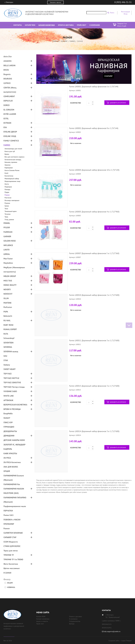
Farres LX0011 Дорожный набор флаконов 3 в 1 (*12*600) (94, 340)
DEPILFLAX (8, 101)
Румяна (7, 203)
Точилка (7, 214)
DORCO (7, 105)
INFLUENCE (8, 245)
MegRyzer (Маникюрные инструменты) (14, 270)
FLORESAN (8, 232)
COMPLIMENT (9, 96)
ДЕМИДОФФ (9, 436)
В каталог (109, 76)
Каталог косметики (43, 619)
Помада (7, 189)
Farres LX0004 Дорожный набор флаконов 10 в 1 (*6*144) (94, 170)
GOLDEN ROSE (10, 241)
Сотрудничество (75, 621)
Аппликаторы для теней (13, 149)
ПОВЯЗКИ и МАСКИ (12, 520)
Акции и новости (42, 621)
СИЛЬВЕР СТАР (10, 537)
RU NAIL (7, 320)
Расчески (8, 198)
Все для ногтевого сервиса (14, 157)
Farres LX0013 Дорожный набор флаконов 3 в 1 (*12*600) (94, 386)
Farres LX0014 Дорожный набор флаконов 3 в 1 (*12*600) (94, 431)
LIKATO (7, 250)
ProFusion (8, 307)
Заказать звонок (56, 2)
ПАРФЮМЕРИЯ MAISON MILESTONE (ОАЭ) (14, 491)
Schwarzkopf (9, 338)
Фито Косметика (11, 564)
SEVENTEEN (8, 343)
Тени (6, 209)
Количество (76, 103)
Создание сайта (114, 641)
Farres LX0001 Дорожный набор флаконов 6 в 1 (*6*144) (94, 87)
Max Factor (8, 259)
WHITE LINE (9, 396)
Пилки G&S (8, 515)
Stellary (7, 365)
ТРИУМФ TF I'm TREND (13, 559)
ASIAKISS (7, 61)
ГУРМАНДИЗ (9, 427)
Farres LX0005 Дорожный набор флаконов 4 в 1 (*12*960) (94, 212)
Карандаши (9, 168)
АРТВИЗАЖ (8, 400)
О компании (73, 619)
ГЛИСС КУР (8, 422)
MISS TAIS (8, 281)
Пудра (7, 192)
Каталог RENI (41, 616)
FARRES (72, 41)
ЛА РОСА (7, 458)
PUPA (6, 312)
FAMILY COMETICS (11, 141)
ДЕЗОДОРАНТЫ (10, 431)
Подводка (8, 187)
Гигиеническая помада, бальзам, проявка (13, 161)
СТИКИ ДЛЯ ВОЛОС (12, 546)
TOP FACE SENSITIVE (12, 382)
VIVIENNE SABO (10, 391)
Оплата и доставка (75, 616)
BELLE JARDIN (9, 65)
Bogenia (7, 74)
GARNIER (7, 236)
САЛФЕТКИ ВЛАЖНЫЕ (13, 533)
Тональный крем (11, 211)
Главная (56, 41)
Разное (7, 195)
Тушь (6, 217)
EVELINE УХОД (10, 136)
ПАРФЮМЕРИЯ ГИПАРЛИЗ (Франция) (15, 500)
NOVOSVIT (8, 294)
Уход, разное (9, 219)
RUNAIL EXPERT (10, 329)
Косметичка (9, 176)
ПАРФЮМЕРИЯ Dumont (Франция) (14, 478)
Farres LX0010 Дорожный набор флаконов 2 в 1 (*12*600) (94, 295)
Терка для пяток (11, 551)
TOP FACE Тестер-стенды (14, 387)
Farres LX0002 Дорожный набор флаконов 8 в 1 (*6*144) (94, 128)
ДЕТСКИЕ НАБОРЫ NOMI (14, 440)
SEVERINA (8, 347)
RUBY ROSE (8, 325)
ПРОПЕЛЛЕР (9, 524)
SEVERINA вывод (11, 351)
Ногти (7, 184)
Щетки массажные (12, 568)
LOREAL (7, 254)
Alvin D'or (8, 56)
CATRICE (7, 83)
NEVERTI (7, 289)
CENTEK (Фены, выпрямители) (10, 90)
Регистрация (125, 12)
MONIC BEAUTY (10, 285)
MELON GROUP (10, 276)
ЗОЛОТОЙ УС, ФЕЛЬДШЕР (14, 445)
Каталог (64, 41)
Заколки (7, 165)
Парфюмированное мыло (15, 506)
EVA (5, 127)
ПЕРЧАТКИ (8, 511)
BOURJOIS (8, 79)
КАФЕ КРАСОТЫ (10, 453)
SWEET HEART (10, 369)
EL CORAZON (9, 110)
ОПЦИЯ (7, 471)
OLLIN (6, 298)
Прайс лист (40, 624)
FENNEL (7, 223)
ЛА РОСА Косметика (12, 462)
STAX (6, 360)
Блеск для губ (10, 151)
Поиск (112, 13)
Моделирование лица (12, 181)
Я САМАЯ (7, 573)
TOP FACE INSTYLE (11, 378)
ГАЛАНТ (7, 418)
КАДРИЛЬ (8, 449)
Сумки (7, 206)
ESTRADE (7, 123)
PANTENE (7, 303)
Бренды (72, 624)
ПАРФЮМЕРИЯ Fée (12, 484)
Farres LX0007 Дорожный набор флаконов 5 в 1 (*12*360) (94, 253)
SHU (5, 356)
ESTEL (6, 119)
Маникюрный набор (12, 179)
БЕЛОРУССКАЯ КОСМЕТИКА (15, 405)
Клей (6, 173)
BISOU (6, 70)
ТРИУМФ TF (9, 555)
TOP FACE (7, 374)
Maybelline (8, 263)
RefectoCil (8, 316)
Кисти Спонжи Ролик (12, 170)
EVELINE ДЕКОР (10, 132)
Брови (7, 154)
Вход (126, 14)
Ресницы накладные (12, 200)
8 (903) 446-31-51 (123, 2)
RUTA (6, 334)
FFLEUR (7, 227)
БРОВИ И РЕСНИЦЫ (12, 409)
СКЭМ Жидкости (11, 542)
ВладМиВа (8, 413)
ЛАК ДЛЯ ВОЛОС (11, 467)
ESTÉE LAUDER (10, 114)
